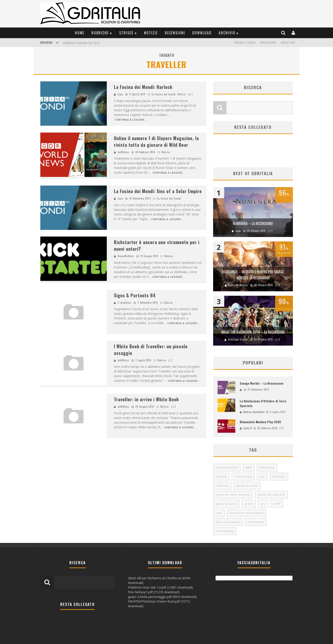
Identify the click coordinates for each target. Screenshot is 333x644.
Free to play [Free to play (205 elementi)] (243, 477)
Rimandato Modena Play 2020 (81, 43)
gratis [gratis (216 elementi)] (249, 504)
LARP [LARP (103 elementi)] (277, 504)
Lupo (120, 94)
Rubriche (100, 33)
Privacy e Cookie (245, 43)
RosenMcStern (126, 256)
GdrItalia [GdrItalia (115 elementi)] (279, 477)
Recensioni (175, 33)
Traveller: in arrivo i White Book (146, 399)
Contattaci (288, 43)
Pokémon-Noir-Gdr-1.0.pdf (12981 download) (161, 587)
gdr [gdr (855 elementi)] (262, 477)
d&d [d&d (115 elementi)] (249, 467)
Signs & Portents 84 (135, 295)
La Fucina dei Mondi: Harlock (143, 87)
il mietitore (124, 303)
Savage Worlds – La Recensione (262, 383)
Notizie (151, 33)
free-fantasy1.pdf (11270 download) (154, 592)
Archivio (227, 33)
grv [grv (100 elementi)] (263, 504)
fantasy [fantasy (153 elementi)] (221, 477)
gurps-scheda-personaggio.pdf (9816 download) (162, 597)
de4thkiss (123, 152)
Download (202, 33)
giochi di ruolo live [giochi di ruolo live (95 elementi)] (271, 495)
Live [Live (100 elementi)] (219, 513)
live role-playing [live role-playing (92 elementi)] (228, 522)
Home (80, 33)
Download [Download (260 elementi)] (267, 467)
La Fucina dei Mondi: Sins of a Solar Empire (158, 191)
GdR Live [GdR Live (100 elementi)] (222, 486)
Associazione (268, 43)
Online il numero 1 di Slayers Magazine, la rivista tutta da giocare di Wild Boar (156, 141)
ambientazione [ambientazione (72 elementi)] (227, 467)
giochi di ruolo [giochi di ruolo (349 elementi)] (247, 486)
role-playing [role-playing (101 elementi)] (225, 531)
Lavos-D (248, 428)
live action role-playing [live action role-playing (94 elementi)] (246, 513)
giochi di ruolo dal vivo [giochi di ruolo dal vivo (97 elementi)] (233, 495)
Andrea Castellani (254, 412)
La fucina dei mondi (164, 94)
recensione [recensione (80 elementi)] (256, 522)
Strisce (126, 33)
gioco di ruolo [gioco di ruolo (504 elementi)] (226, 504)
